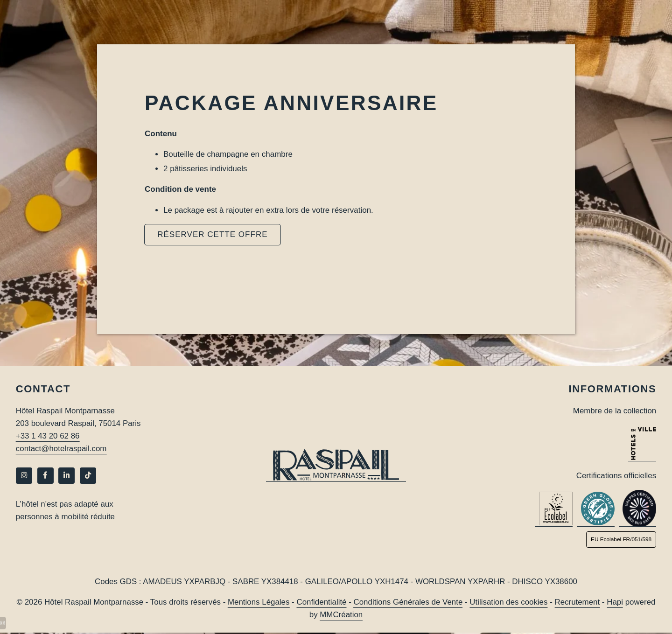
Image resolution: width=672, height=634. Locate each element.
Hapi (617, 603)
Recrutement (579, 603)
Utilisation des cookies (510, 603)
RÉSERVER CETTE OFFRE (212, 234)
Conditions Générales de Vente (409, 603)
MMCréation (341, 616)
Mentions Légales (258, 603)
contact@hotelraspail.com (62, 449)
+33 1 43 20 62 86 (48, 436)
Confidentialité (322, 603)
